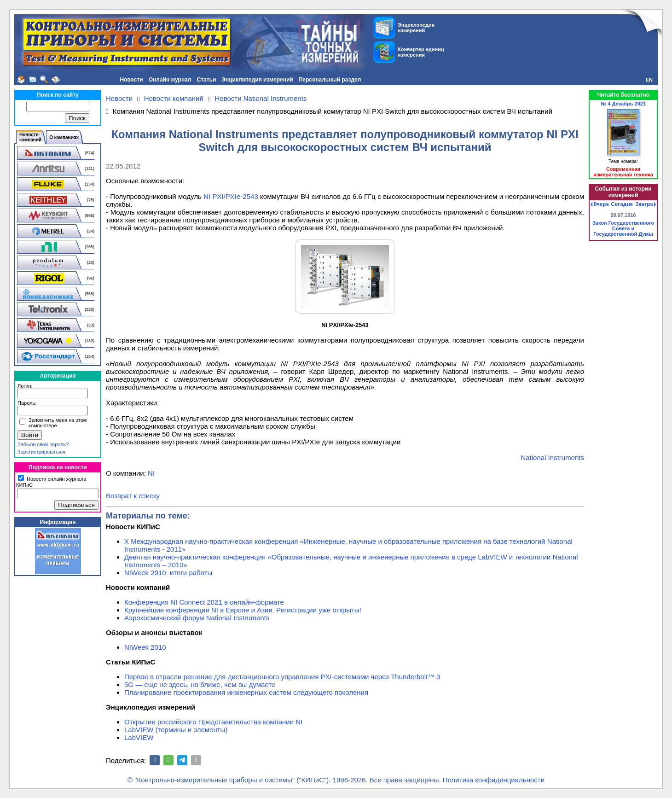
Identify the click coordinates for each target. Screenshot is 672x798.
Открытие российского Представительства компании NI (213, 722)
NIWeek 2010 (145, 647)
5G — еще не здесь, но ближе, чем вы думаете (200, 684)
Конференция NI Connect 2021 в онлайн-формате (204, 602)
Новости (131, 80)
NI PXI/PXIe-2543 (231, 196)
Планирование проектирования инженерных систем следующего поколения (246, 692)
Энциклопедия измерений (257, 80)
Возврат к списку (133, 496)
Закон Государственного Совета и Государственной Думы (623, 228)
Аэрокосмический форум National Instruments (197, 618)
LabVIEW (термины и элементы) (176, 730)
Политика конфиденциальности (494, 780)
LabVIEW (139, 737)
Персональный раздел (330, 80)
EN (649, 80)
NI (151, 473)
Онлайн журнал (170, 80)
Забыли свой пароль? (43, 444)
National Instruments (552, 457)
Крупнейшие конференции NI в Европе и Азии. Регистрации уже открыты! (243, 610)
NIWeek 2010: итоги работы (168, 573)
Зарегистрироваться (41, 452)
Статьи (206, 80)
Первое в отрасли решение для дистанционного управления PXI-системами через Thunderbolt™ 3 (282, 677)
